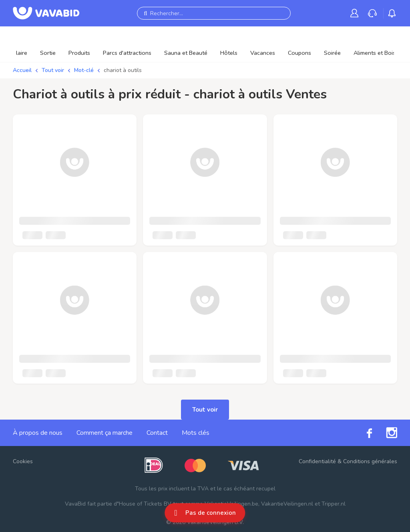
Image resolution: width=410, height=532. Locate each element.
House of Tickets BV (145, 504)
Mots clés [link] (196, 433)
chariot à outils (123, 70)
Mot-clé (84, 70)
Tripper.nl (334, 504)
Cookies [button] (23, 461)
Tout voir (53, 70)
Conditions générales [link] (370, 461)
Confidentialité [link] (317, 461)
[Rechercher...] (214, 13)
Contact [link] (157, 433)
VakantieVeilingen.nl (287, 504)
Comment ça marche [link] (105, 433)
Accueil (22, 70)
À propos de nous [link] (38, 433)
